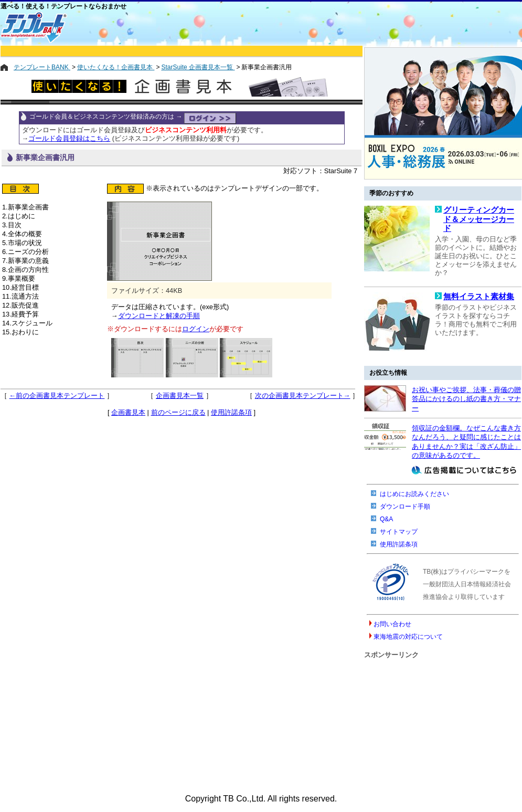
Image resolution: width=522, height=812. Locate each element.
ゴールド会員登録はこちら (69, 138)
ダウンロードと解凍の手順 (159, 316)
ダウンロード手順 (405, 507)
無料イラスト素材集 (479, 297)
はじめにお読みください (414, 494)
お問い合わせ (392, 624)
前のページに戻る (178, 412)
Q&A (386, 519)
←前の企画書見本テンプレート (57, 396)
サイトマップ (399, 532)
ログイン (196, 329)
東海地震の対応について (408, 637)
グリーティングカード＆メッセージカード (479, 219)
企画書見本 (128, 412)
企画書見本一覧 (180, 396)
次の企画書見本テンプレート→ (303, 396)
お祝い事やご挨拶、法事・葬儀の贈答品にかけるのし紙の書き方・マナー (466, 399)
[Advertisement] (218, 27)
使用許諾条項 (231, 412)
